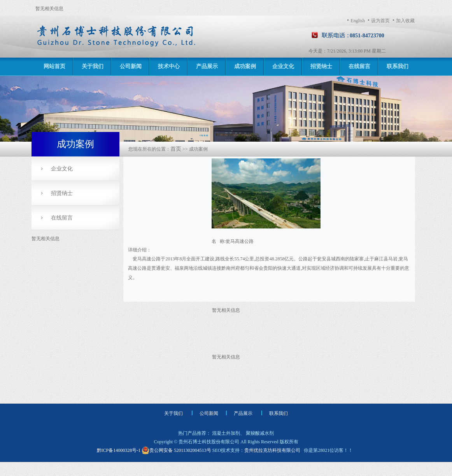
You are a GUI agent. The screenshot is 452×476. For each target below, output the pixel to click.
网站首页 (54, 66)
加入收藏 (405, 21)
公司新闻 (131, 66)
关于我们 (93, 66)
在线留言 (359, 66)
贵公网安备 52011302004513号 (176, 450)
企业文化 (283, 66)
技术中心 (169, 66)
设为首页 (380, 21)
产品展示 (207, 66)
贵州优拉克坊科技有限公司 (272, 450)
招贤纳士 (321, 66)
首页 (176, 149)
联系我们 (398, 66)
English (358, 21)
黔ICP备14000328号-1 (119, 450)
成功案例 (245, 66)
